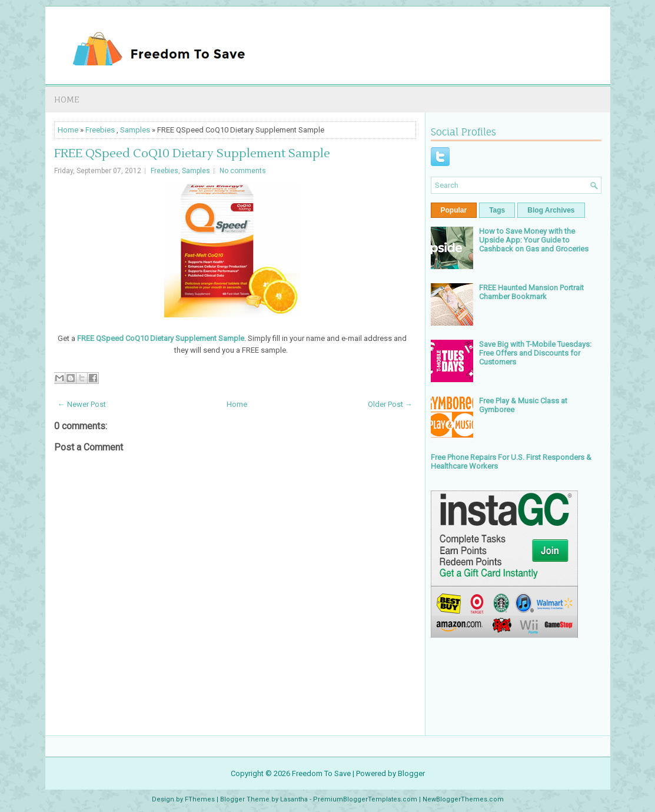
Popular (454, 210)
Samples (135, 130)
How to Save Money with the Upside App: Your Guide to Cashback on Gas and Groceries (534, 240)
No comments (243, 171)
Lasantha (294, 799)
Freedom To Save (321, 773)
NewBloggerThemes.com (463, 799)
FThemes (200, 799)
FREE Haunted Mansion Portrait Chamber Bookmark (531, 292)
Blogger (411, 773)
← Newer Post (82, 404)
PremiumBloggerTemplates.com (365, 799)
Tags (497, 210)
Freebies (100, 130)
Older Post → (390, 404)
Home (67, 99)
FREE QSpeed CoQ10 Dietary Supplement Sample (192, 154)
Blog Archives (551, 210)
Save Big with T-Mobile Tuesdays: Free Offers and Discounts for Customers (535, 353)
